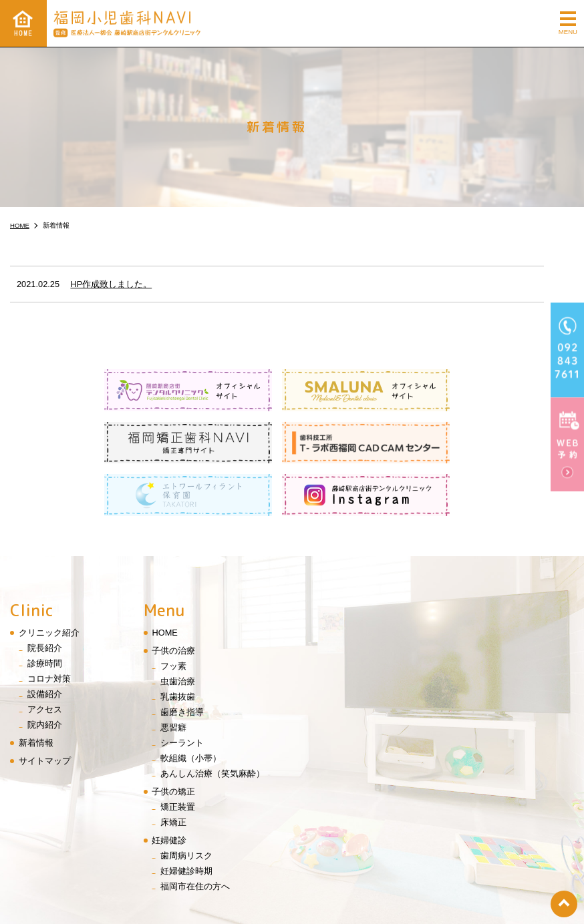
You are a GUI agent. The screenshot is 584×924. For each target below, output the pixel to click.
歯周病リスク (186, 803)
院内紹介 (45, 673)
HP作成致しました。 (111, 284)
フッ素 (173, 613)
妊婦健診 (169, 788)
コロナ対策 (49, 627)
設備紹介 (45, 642)
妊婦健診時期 (186, 819)
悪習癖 (173, 675)
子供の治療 (173, 598)
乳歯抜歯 (178, 645)
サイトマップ (45, 709)
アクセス (45, 657)
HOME (164, 580)
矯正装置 (178, 755)
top (564, 904)
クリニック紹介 (49, 580)
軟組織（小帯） (191, 706)
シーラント (182, 691)
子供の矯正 (173, 739)
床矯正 (173, 770)
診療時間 (45, 611)
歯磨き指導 (182, 660)
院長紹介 (45, 595)
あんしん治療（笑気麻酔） (212, 721)
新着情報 (36, 691)
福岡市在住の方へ (195, 834)
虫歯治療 (178, 629)
